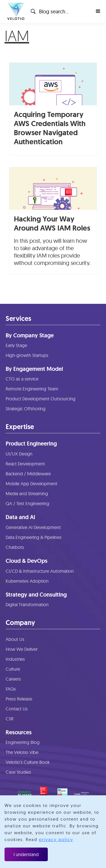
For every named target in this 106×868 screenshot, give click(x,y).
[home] (14, 11)
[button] (98, 11)
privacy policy (56, 839)
